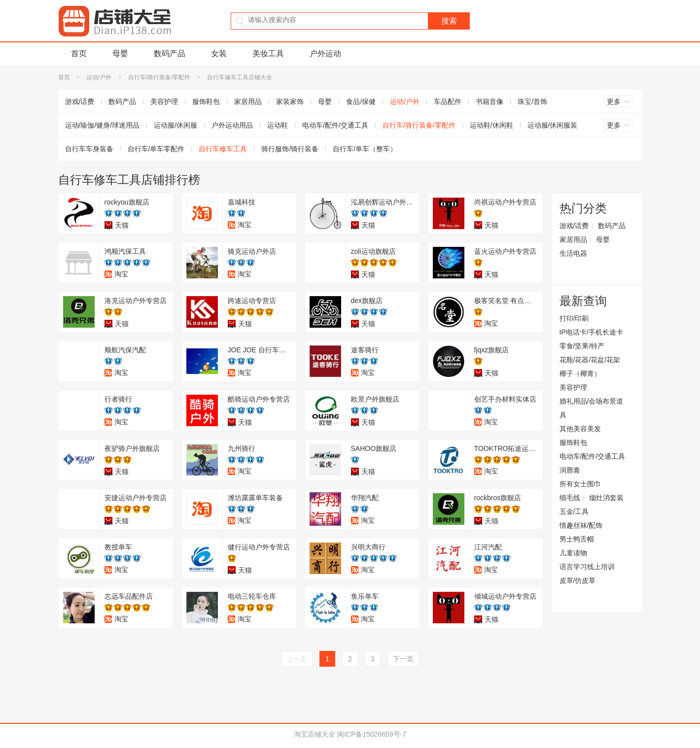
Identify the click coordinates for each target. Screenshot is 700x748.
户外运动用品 (232, 125)
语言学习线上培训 (587, 567)
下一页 (403, 659)
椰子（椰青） (580, 374)
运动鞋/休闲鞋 (491, 125)
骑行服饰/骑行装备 (290, 149)
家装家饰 (290, 102)
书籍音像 (490, 102)
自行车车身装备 (89, 149)
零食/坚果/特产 (582, 346)
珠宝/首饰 (532, 102)
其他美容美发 (580, 429)
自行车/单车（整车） (365, 149)
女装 (219, 53)
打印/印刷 (574, 318)
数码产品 (170, 53)
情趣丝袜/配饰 (581, 525)
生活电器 (573, 253)
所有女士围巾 (580, 484)
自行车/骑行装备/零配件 (159, 77)
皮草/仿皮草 (578, 580)
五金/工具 (574, 511)
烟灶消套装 (606, 498)
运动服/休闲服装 (553, 125)
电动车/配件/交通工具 (335, 125)
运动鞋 (278, 125)
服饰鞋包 (206, 102)
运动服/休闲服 (175, 125)
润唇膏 (570, 470)
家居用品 (248, 102)
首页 (79, 53)
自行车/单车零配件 (156, 149)
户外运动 (325, 53)
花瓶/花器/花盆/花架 (590, 360)
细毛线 (570, 498)
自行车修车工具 (223, 149)
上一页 (297, 659)
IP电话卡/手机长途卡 (591, 332)
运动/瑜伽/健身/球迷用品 (103, 125)
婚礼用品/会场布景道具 (592, 408)
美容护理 (164, 102)
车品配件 (448, 102)
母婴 (120, 53)
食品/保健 (361, 102)
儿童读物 (573, 553)
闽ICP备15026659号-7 (372, 734)
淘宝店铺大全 (315, 734)
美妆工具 (268, 53)
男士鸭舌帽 (577, 539)
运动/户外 (99, 77)
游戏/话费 (80, 102)
